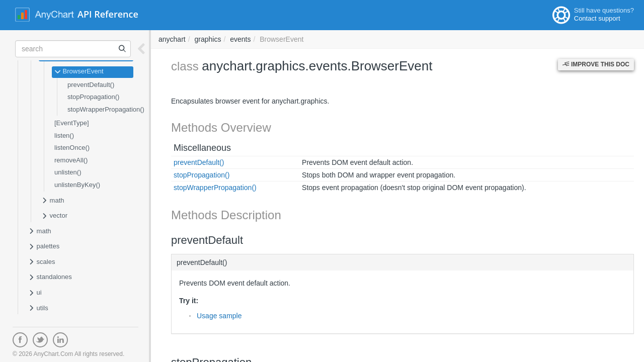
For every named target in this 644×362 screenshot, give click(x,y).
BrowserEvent (79, 72)
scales (42, 262)
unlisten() (68, 172)
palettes (44, 247)
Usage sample (219, 316)
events (240, 39)
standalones (50, 278)
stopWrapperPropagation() (106, 109)
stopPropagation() (93, 97)
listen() (64, 135)
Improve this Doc (596, 64)
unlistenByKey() (77, 185)
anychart (172, 39)
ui (35, 293)
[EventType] (72, 123)
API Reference (108, 14)
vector (54, 216)
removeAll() (71, 160)
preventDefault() (91, 85)
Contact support (597, 18)
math (53, 201)
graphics (208, 39)
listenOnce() (72, 148)
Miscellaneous (202, 148)
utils (38, 309)
